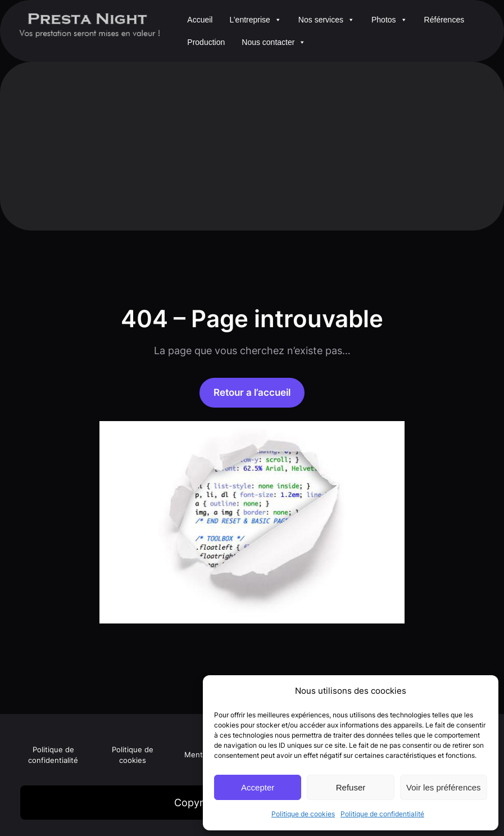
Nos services (326, 20)
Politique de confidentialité (382, 814)
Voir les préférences (444, 787)
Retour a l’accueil (252, 392)
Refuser (351, 787)
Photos (389, 20)
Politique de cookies (303, 814)
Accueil (200, 20)
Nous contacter (274, 42)
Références (444, 20)
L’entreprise (255, 20)
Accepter (258, 787)
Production (206, 42)
